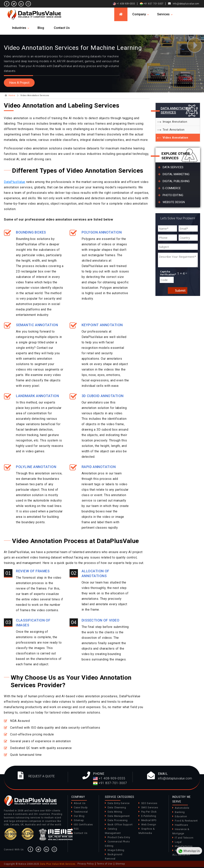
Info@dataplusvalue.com (186, 4)
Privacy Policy (86, 864)
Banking (180, 812)
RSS (76, 829)
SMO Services (150, 807)
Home (12, 95)
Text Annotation (174, 130)
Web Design (149, 824)
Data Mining (115, 812)
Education (181, 816)
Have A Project (19, 83)
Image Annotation (175, 122)
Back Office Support (120, 824)
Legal (178, 842)
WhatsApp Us (189, 851)
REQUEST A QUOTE (42, 776)
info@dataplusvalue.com (175, 778)
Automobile (182, 808)
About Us (80, 803)
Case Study (81, 807)
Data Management (119, 816)
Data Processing (118, 820)
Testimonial (81, 812)
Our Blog (79, 816)
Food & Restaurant (186, 821)
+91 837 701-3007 (152, 4)
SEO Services (149, 803)
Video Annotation (175, 138)
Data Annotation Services (176, 110)
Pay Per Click (149, 812)
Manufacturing (184, 846)
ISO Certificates (83, 824)
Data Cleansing (117, 807)
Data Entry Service (119, 803)
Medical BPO (149, 820)
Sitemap (79, 820)
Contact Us (62, 28)
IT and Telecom (184, 838)
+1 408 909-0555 (124, 4)
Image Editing (116, 850)
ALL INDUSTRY (181, 855)
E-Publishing (149, 816)
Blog (41, 28)
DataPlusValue (15, 182)
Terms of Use (105, 864)
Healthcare (181, 825)
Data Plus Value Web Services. (58, 864)
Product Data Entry (119, 837)
